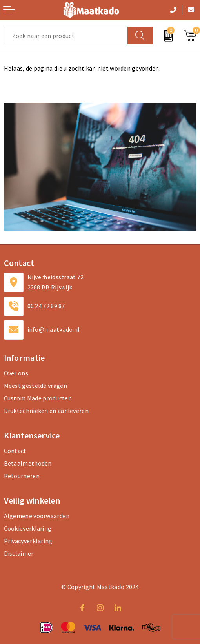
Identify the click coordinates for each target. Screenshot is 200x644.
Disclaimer (19, 553)
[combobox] (66, 35)
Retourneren (22, 476)
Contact (15, 451)
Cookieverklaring (28, 528)
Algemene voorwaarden (37, 516)
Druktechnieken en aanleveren (46, 411)
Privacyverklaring (28, 541)
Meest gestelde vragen (35, 386)
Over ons (16, 373)
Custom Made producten (38, 398)
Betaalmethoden (28, 463)
